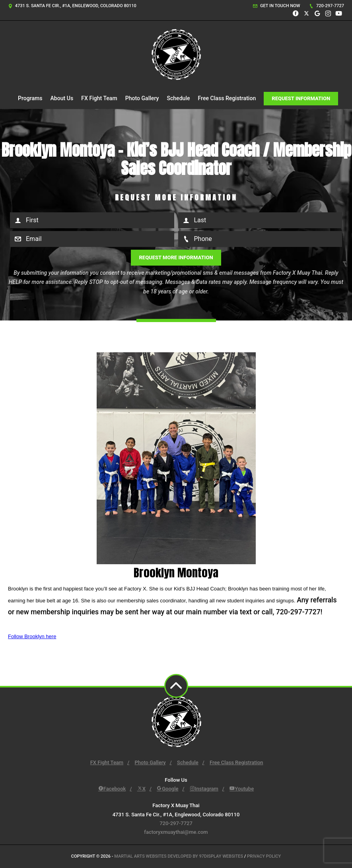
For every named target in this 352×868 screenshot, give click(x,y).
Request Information (301, 98)
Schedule (178, 98)
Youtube (242, 789)
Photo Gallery (142, 98)
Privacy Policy (264, 856)
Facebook (112, 789)
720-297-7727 (327, 6)
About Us (62, 98)
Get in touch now (276, 6)
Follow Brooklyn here (32, 636)
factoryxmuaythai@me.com (176, 832)
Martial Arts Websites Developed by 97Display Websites (179, 856)
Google (167, 789)
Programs (30, 98)
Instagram (204, 789)
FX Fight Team (99, 98)
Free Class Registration (227, 98)
